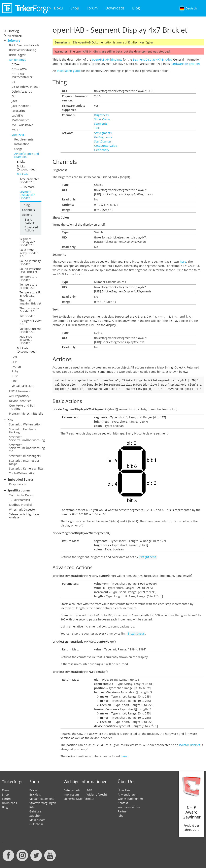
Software (14, 41)
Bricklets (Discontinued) (27, 350)
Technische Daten (21, 495)
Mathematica (21, 120)
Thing (26, 205)
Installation (22, 144)
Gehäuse (35, 811)
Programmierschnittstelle (26, 413)
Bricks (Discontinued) (27, 168)
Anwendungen (128, 794)
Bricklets (23, 174)
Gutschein (36, 823)
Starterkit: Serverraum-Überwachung (27, 439)
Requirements (24, 139)
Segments (101, 123)
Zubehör (35, 815)
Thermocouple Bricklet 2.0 (29, 310)
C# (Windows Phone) (25, 87)
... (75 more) (27, 187)
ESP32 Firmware (20, 391)
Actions (27, 215)
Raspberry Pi (18, 484)
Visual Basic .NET (23, 386)
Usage (18, 149)
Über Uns (124, 789)
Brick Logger (17, 55)
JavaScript (18, 111)
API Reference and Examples (27, 155)
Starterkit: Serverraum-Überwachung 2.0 (27, 448)
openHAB (18, 135)
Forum (92, 8)
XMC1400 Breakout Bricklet (26, 340)
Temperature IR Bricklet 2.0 (30, 294)
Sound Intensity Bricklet (30, 262)
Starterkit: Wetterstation (25, 424)
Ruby (15, 371)
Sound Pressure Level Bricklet (30, 270)
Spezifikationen (19, 490)
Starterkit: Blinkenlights (25, 456)
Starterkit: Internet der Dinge (24, 462)
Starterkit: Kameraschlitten (27, 468)
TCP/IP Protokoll (20, 500)
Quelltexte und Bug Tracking (22, 407)
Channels (28, 210)
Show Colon (102, 119)
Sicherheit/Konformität (79, 798)
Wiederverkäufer (129, 806)
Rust (15, 376)
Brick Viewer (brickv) (23, 50)
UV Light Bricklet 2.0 (30, 322)
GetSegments (103, 137)
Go (13, 96)
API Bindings (18, 60)
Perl (14, 357)
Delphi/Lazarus (22, 91)
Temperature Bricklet (28, 278)
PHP (14, 362)
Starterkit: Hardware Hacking (23, 431)
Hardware (15, 36)
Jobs (121, 815)
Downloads (115, 8)
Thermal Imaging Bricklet (30, 302)
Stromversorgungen (43, 802)
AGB (89, 789)
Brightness (101, 115)
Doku (58, 8)
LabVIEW (17, 115)
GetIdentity (102, 150)
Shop (75, 8)
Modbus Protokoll (21, 505)
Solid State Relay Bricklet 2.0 (29, 253)
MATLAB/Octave (22, 125)
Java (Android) (21, 106)
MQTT (16, 130)
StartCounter (103, 141)
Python (16, 367)
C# (13, 82)
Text (97, 128)
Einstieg (13, 31)
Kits (10, 420)
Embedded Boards (21, 479)
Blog (136, 8)
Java (14, 101)
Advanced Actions (31, 229)
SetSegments (103, 133)
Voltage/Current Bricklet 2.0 (30, 330)
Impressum (71, 794)
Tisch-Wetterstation (22, 473)
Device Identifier (20, 401)
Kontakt (123, 802)
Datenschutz (72, 789)
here (183, 262)
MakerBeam (37, 819)
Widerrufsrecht (97, 794)
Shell (15, 381)
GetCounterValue (106, 146)
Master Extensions (42, 798)
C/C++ (16, 64)
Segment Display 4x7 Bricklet (27, 195)
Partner (123, 811)
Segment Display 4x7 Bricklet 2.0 (27, 242)
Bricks (21, 162)
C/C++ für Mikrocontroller (22, 75)
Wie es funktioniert (130, 798)
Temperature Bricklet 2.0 (28, 286)
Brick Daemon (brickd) (24, 45)
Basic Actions (30, 221)
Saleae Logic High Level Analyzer (25, 516)
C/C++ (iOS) (19, 69)
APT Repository (19, 396)
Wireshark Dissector (23, 509)
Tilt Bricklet (27, 316)
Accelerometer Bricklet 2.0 (29, 181)
